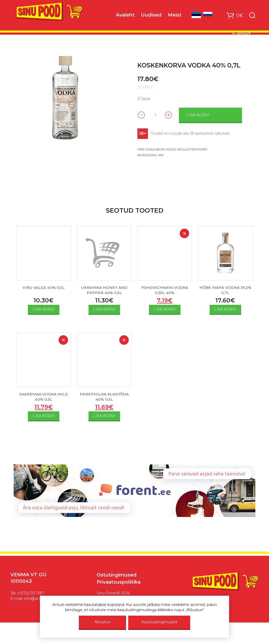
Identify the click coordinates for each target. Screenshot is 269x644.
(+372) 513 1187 (31, 596)
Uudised (151, 16)
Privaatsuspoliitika (119, 585)
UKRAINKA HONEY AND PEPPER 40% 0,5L (104, 290)
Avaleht (125, 16)
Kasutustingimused (159, 622)
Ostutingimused (117, 578)
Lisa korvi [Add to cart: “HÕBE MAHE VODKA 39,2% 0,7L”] (225, 311)
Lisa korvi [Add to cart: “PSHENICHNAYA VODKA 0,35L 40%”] (165, 311)
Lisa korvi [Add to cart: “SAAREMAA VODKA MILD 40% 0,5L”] (44, 419)
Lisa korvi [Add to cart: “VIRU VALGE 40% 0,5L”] (44, 309)
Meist (175, 16)
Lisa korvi (207, 114)
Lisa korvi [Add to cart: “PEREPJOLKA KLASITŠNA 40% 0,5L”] (104, 419)
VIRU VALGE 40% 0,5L (44, 287)
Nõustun (103, 622)
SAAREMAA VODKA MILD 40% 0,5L (44, 399)
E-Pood (241, 35)
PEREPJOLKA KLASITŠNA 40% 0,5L (104, 399)
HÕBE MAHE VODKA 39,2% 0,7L (225, 290)
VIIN (161, 155)
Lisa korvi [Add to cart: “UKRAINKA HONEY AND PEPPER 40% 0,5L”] (104, 311)
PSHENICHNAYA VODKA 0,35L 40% (165, 290)
